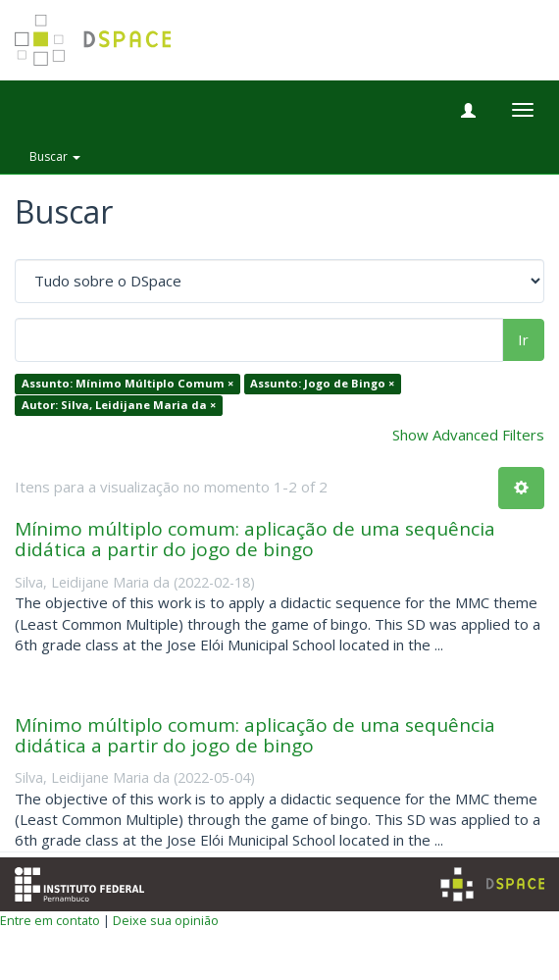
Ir (523, 339)
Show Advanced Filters (468, 435)
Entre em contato (50, 920)
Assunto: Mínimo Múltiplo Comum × (127, 384)
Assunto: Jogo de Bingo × (322, 384)
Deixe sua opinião (166, 920)
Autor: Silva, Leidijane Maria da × (119, 405)
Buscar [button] (55, 156)
